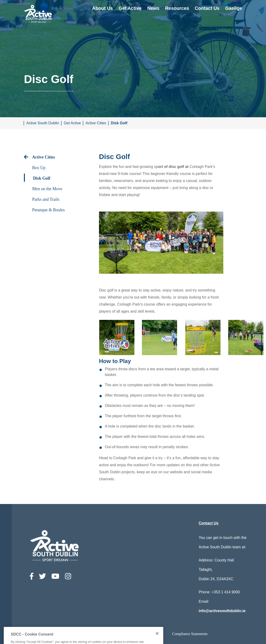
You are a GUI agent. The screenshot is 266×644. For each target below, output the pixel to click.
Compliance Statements (190, 634)
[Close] (157, 641)
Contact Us (207, 8)
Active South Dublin (43, 123)
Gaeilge (234, 8)
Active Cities (96, 123)
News (153, 8)
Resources (177, 8)
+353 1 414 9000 (226, 592)
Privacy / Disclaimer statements (139, 634)
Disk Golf (119, 123)
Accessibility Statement (88, 634)
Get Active (130, 8)
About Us (103, 8)
